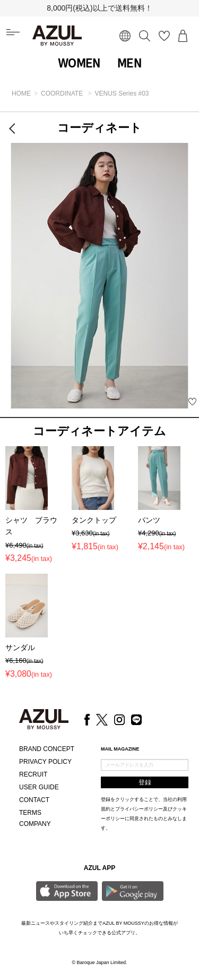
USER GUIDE (39, 787)
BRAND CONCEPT (47, 749)
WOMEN (79, 63)
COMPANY (35, 824)
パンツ (149, 520)
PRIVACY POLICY (45, 762)
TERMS (30, 813)
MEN (129, 63)
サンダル (20, 647)
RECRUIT (33, 774)
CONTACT (34, 800)
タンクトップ (94, 520)
